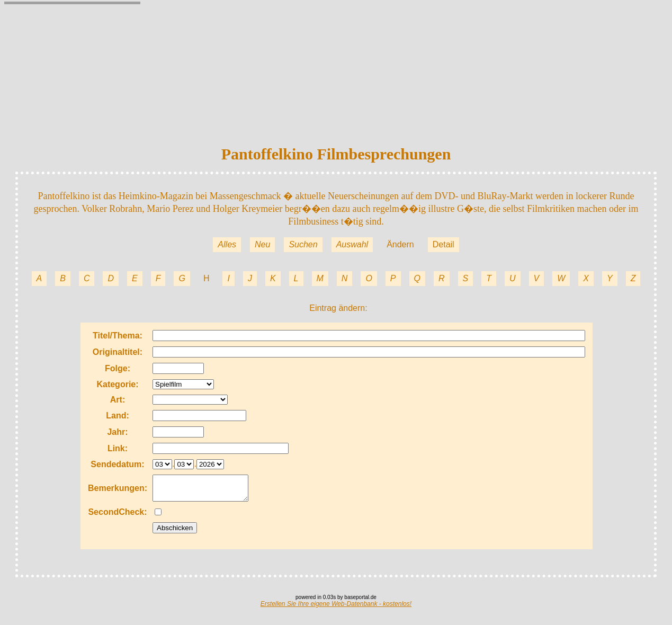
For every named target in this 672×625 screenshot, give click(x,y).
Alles (227, 244)
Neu (262, 244)
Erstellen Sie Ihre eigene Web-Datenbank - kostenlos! (336, 609)
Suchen (303, 244)
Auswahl (352, 244)
